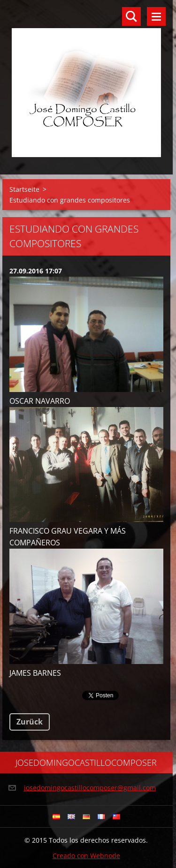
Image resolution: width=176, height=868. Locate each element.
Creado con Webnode (86, 856)
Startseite (24, 189)
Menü (156, 16)
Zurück (30, 722)
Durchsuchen (131, 16)
